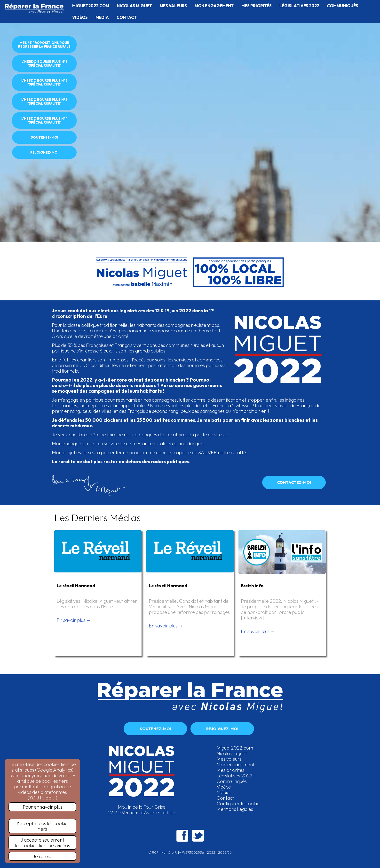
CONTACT (127, 17)
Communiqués (232, 781)
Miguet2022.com (235, 748)
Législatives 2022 (234, 776)
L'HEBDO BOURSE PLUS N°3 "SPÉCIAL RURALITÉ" (44, 102)
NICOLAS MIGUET (134, 6)
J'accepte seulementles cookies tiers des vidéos (43, 843)
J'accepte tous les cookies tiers (43, 826)
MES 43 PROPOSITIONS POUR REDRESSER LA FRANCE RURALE (44, 45)
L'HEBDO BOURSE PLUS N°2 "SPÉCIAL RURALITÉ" (44, 82)
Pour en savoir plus (43, 807)
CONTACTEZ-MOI (294, 482)
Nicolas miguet (232, 753)
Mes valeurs (229, 759)
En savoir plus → (74, 620)
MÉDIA (102, 17)
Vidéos (224, 787)
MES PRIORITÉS (257, 6)
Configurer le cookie (238, 803)
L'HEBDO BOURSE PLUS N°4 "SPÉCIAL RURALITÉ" (44, 120)
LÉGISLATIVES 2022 (299, 6)
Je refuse (43, 856)
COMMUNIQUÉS (343, 6)
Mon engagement (236, 764)
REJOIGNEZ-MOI (44, 152)
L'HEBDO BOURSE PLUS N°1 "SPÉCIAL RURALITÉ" (44, 63)
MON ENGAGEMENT (214, 6)
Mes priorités (230, 770)
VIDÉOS (80, 17)
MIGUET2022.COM (91, 6)
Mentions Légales (235, 809)
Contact (225, 798)
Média (223, 792)
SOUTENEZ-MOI (44, 137)
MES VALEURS (173, 6)
